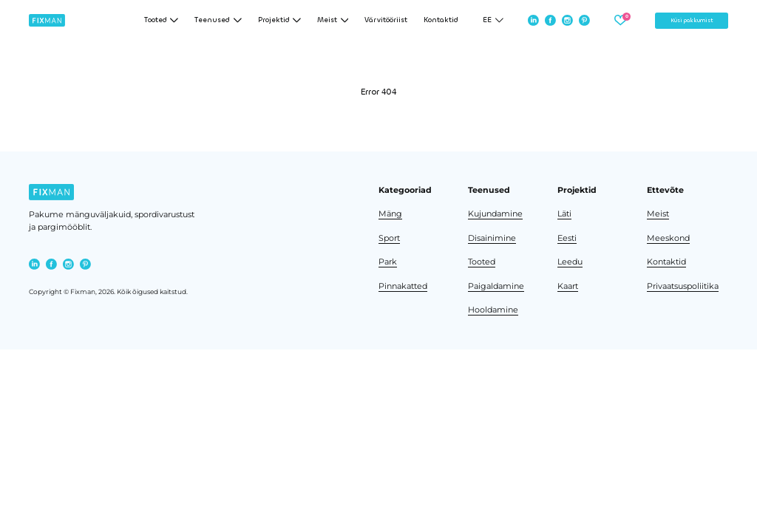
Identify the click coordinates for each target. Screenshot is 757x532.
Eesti (567, 238)
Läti (564, 214)
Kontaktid (441, 20)
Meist (658, 214)
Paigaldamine (496, 286)
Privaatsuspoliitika (683, 286)
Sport (389, 238)
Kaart (568, 286)
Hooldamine (493, 310)
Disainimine (492, 238)
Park (388, 262)
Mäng (390, 214)
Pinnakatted (403, 286)
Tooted (482, 262)
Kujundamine (495, 214)
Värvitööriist (386, 20)
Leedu (570, 262)
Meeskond (668, 238)
